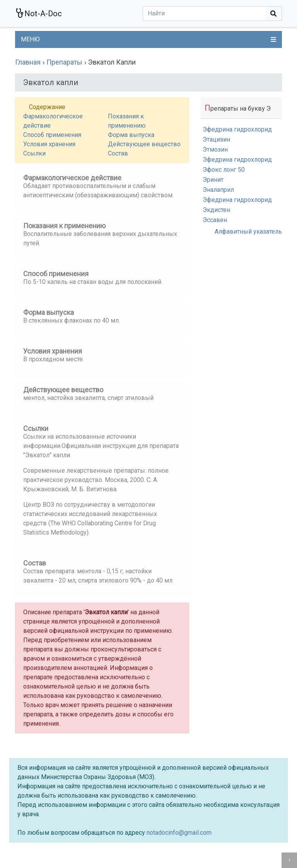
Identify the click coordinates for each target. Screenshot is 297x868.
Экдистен (216, 210)
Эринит (213, 180)
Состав (118, 153)
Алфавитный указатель (248, 232)
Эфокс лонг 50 (224, 170)
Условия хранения (49, 144)
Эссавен (215, 220)
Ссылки (34, 153)
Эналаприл (218, 190)
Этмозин (215, 150)
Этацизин (216, 139)
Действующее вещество (144, 144)
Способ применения (52, 135)
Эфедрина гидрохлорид (237, 129)
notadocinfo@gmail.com (179, 833)
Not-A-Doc (38, 13)
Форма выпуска (131, 135)
